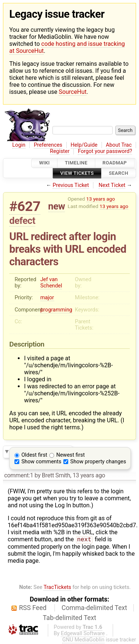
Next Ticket (112, 185)
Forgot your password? (105, 151)
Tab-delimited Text (70, 619)
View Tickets (77, 173)
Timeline (76, 163)
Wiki (44, 163)
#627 (25, 206)
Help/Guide (84, 145)
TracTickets (57, 588)
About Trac (119, 145)
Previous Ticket (71, 185)
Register (60, 151)
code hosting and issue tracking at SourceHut (67, 47)
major (47, 298)
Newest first (71, 455)
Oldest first (34, 455)
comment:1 (19, 475)
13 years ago (101, 199)
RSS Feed (33, 609)
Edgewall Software (83, 634)
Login (19, 145)
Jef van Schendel (51, 283)
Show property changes (98, 462)
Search (119, 173)
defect (22, 221)
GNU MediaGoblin (83, 640)
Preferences (48, 145)
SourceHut (72, 92)
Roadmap (115, 163)
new (57, 206)
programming (56, 310)
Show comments (42, 462)
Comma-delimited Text (94, 609)
